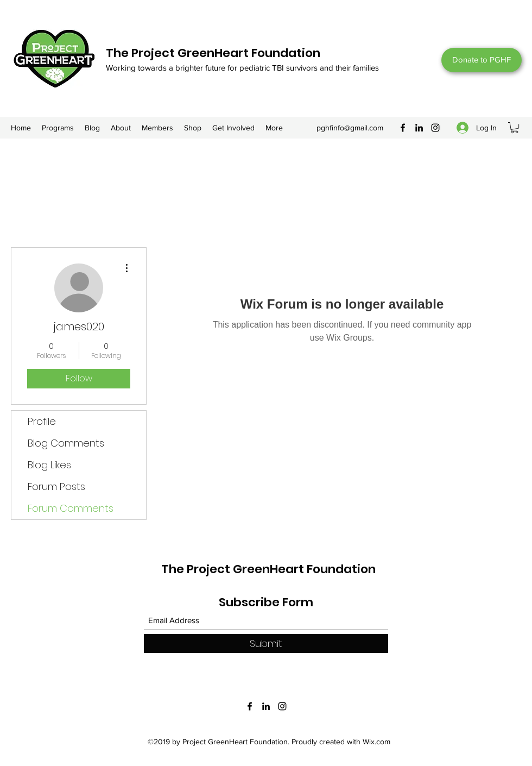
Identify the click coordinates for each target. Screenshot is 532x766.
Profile (42, 421)
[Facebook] (403, 128)
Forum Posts (56, 486)
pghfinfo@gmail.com (350, 128)
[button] (515, 128)
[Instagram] (435, 128)
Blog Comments (66, 443)
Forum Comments (71, 508)
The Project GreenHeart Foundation (213, 53)
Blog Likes (49, 465)
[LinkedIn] (419, 128)
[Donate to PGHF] (482, 60)
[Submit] (266, 643)
